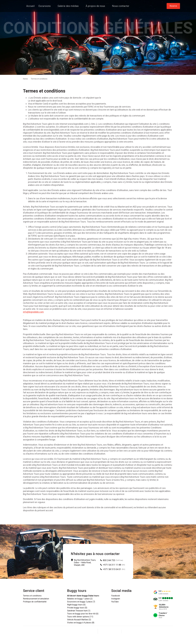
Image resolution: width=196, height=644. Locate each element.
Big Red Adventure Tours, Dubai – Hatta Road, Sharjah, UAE (85, 563)
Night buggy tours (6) (76, 605)
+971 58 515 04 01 (112, 569)
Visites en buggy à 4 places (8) (81, 623)
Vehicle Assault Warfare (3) (79, 620)
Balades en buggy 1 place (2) (80, 599)
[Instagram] (110, 631)
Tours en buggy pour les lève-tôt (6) (83, 614)
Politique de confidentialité (35, 602)
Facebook (116, 596)
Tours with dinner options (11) (80, 617)
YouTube (115, 602)
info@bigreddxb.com (33, 312)
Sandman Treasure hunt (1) (79, 611)
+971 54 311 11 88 (112, 565)
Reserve (173, 6)
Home (25, 79)
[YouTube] (116, 631)
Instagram (116, 599)
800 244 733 (109, 560)
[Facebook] (104, 631)
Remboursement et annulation (36, 599)
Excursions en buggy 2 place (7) (81, 602)
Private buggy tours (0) (77, 608)
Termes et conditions (32, 596)
